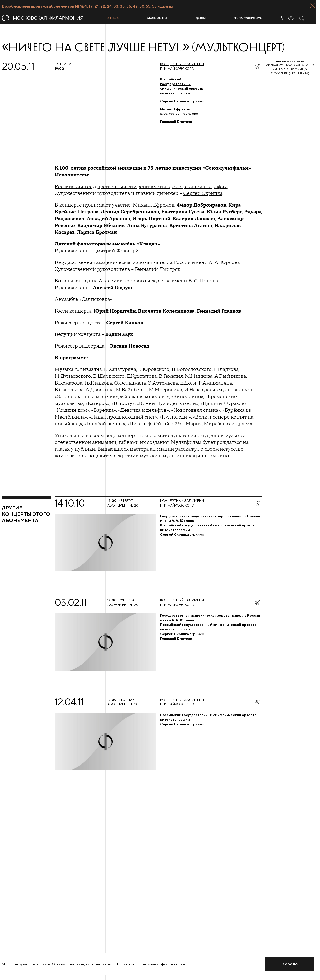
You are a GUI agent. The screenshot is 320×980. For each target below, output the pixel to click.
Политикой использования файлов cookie (151, 964)
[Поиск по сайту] (302, 18)
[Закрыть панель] (312, 5)
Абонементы (157, 18)
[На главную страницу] (53, 18)
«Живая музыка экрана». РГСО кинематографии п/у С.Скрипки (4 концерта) (290, 67)
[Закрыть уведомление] (290, 964)
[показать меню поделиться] (257, 66)
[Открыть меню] (312, 18)
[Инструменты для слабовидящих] (291, 18)
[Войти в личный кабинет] (281, 18)
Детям (201, 18)
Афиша (113, 18)
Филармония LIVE (248, 18)
